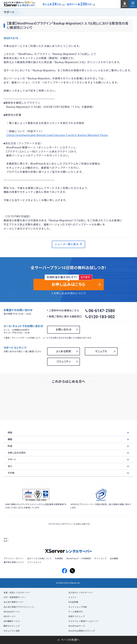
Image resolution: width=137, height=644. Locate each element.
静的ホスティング (12, 626)
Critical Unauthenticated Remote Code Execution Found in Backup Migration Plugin (57, 135)
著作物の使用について (14, 562)
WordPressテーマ (77, 626)
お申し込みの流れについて (70, 293)
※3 (63, 4)
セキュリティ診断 (12, 631)
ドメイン (73, 597)
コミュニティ (64, 362)
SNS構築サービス (12, 621)
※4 (94, 4)
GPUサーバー (10, 617)
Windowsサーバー (12, 612)
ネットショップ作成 (78, 607)
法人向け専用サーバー (14, 602)
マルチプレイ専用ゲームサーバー (84, 621)
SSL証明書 (73, 602)
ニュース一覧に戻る (68, 244)
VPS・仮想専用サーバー (15, 597)
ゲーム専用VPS (76, 612)
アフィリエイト (34, 562)
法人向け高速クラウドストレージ (19, 607)
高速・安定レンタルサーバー (17, 593)
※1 (34, 3)
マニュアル (101, 351)
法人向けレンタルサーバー (81, 593)
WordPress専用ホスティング (82, 631)
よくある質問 (64, 351)
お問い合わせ (64, 330)
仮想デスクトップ (77, 617)
